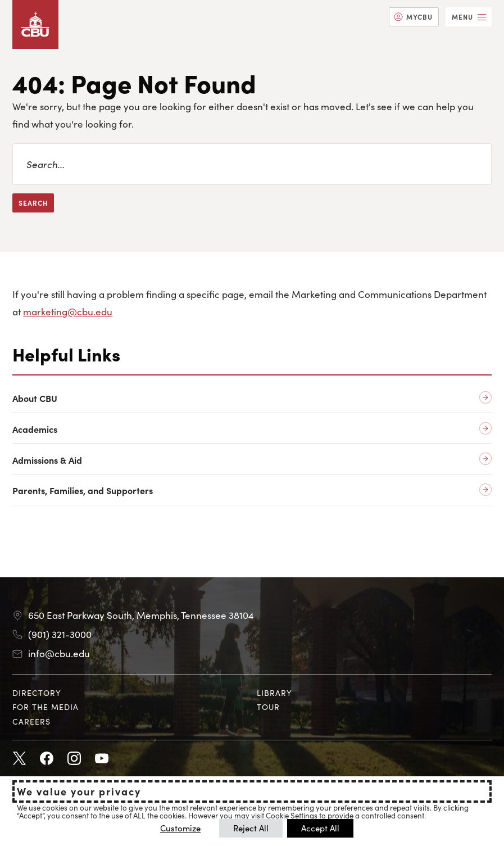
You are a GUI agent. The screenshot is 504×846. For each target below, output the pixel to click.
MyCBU (419, 17)
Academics (35, 429)
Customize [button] (180, 828)
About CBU (35, 398)
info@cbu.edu (59, 653)
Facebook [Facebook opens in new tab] (47, 759)
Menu (462, 17)
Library (274, 693)
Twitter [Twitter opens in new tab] (19, 759)
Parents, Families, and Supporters (83, 490)
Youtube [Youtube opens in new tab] (102, 759)
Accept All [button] (320, 828)
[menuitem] (414, 17)
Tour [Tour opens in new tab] (268, 707)
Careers (31, 721)
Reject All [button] (251, 828)
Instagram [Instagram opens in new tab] (74, 759)
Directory (37, 693)
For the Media (46, 707)
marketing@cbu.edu (68, 311)
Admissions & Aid (47, 460)
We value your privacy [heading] (79, 791)
